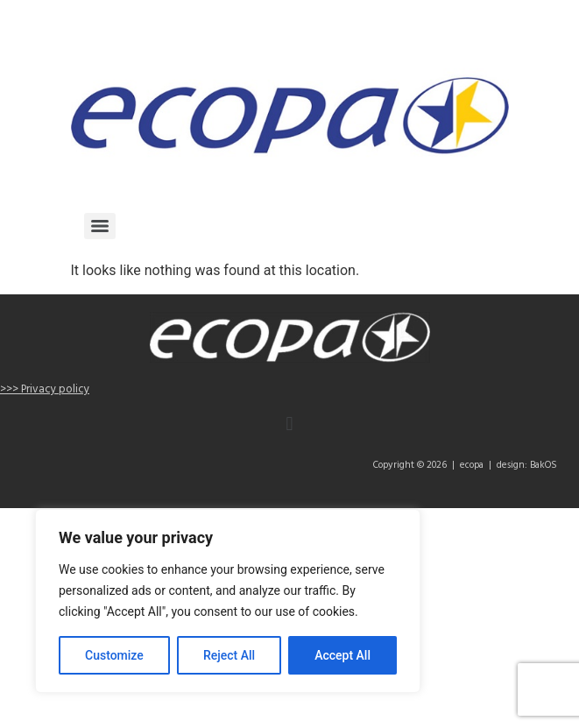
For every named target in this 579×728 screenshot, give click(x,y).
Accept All (342, 655)
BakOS (544, 465)
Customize (114, 655)
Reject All (229, 655)
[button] (289, 424)
